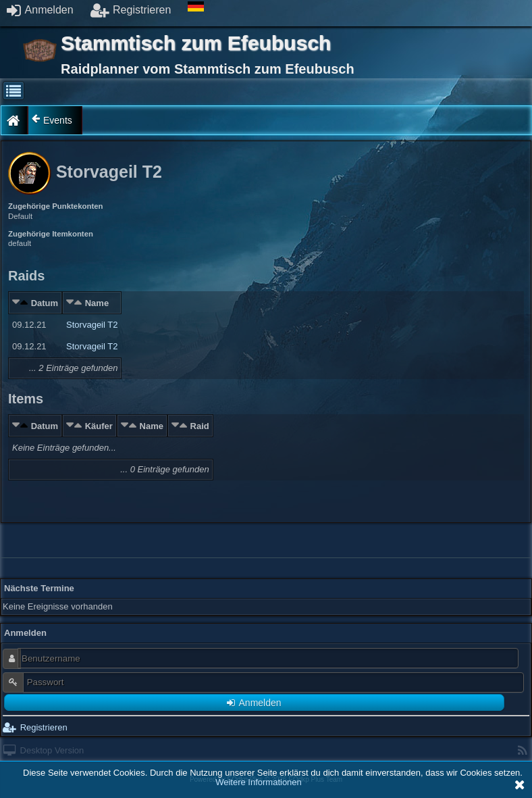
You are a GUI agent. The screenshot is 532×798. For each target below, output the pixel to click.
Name (97, 303)
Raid (200, 426)
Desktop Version (44, 750)
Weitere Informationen (259, 782)
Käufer (99, 426)
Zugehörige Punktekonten (56, 206)
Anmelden (40, 10)
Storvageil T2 (92, 325)
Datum (45, 303)
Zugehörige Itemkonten (51, 234)
